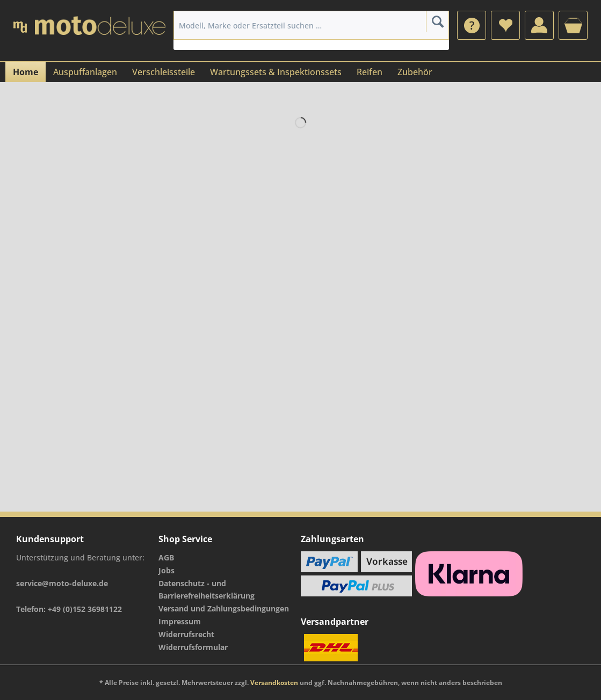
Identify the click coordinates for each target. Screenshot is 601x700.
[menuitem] (472, 25)
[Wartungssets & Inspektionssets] (276, 72)
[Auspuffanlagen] (85, 72)
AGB (166, 557)
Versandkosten (274, 683)
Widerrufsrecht (186, 634)
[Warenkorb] (573, 25)
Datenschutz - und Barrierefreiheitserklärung (207, 590)
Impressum (180, 621)
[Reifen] (370, 72)
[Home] (26, 72)
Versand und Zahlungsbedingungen (224, 608)
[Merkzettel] (505, 25)
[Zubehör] (415, 72)
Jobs (166, 570)
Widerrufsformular (193, 647)
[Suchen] (437, 21)
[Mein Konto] (539, 25)
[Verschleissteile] (164, 72)
